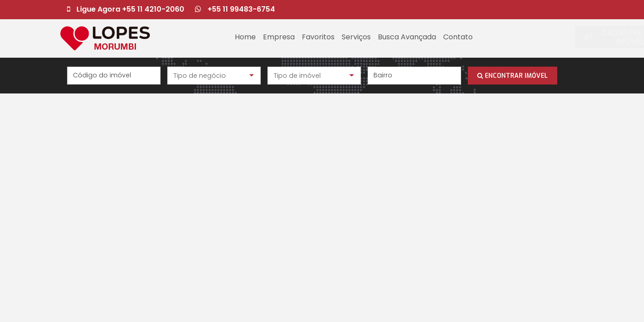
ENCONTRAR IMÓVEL (513, 76)
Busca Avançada (407, 37)
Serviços (356, 37)
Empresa (279, 37)
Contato (458, 37)
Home (245, 37)
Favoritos (318, 37)
